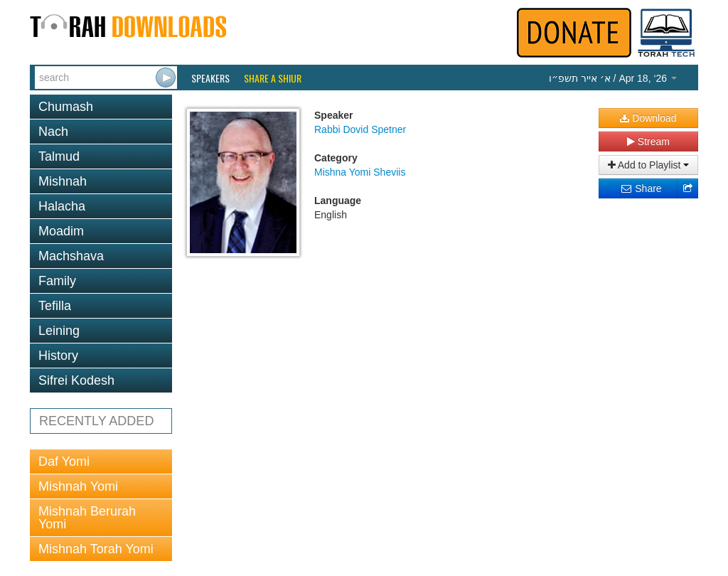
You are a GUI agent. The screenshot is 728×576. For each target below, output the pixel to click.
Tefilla (55, 306)
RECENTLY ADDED (96, 421)
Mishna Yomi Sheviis (360, 172)
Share (641, 188)
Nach (53, 132)
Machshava (71, 256)
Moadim (61, 231)
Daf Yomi (64, 462)
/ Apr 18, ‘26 (613, 78)
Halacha (62, 206)
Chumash (66, 107)
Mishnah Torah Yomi (96, 549)
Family (57, 281)
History (58, 356)
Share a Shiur (273, 78)
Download (648, 118)
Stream (648, 142)
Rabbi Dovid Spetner (360, 129)
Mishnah (63, 181)
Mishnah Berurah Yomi (87, 518)
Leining (59, 331)
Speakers (210, 78)
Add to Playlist (649, 165)
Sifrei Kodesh (76, 380)
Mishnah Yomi (78, 486)
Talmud (59, 156)
